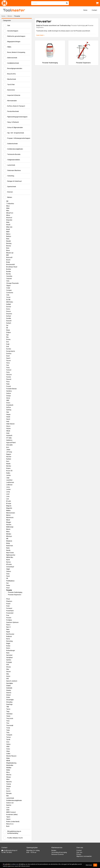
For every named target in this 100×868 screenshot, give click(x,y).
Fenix (8, 368)
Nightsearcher (11, 555)
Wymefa (9, 782)
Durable (9, 318)
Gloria (8, 398)
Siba (8, 669)
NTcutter (9, 564)
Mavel (8, 520)
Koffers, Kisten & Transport (14, 106)
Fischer (9, 377)
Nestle (8, 550)
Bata (8, 239)
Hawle (8, 417)
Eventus (9, 354)
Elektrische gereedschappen (14, 36)
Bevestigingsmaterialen (13, 69)
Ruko (8, 653)
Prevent (9, 618)
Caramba (9, 276)
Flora (8, 382)
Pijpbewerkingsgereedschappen (15, 117)
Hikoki (8, 431)
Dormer (9, 307)
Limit (8, 494)
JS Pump (9, 452)
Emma (8, 339)
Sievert (8, 672)
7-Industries (10, 204)
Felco (8, 363)
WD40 (8, 761)
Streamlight (10, 700)
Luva (8, 807)
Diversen (8, 192)
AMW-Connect (11, 812)
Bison (8, 250)
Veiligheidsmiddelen (11, 160)
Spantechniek (9, 187)
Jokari (8, 450)
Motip (8, 543)
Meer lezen (89, 865)
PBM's (7, 47)
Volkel (8, 754)
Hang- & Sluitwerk (11, 122)
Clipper (8, 286)
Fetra (8, 372)
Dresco (9, 311)
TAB (8, 707)
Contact (94, 10)
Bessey (9, 246)
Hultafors (9, 440)
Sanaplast (9, 658)
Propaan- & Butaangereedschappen (17, 138)
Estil (8, 346)
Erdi (7, 342)
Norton (8, 562)
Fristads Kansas (11, 389)
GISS (8, 810)
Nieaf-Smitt (10, 553)
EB (7, 328)
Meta (8, 532)
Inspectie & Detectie (12, 95)
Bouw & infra (9, 74)
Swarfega (9, 704)
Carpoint (9, 279)
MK (7, 539)
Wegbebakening (11, 763)
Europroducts (11, 351)
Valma (8, 744)
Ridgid (8, 643)
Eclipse (8, 332)
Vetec (8, 749)
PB (7, 578)
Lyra (8, 499)
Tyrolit (8, 740)
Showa (8, 667)
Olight (8, 569)
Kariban (9, 459)
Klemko (9, 466)
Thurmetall (10, 725)
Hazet (8, 419)
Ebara (8, 330)
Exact (8, 356)
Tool (14, 10)
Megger (9, 522)
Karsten (9, 525)
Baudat (8, 241)
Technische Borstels (12, 154)
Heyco (8, 426)
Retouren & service (58, 854)
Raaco (8, 625)
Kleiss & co (10, 824)
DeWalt (8, 304)
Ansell (8, 225)
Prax (8, 615)
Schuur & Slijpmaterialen (13, 128)
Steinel (8, 695)
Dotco (8, 309)
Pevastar (9, 590)
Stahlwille (9, 688)
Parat (8, 576)
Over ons (79, 852)
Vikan (8, 751)
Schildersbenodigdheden (13, 149)
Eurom (8, 791)
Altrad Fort (10, 213)
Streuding (9, 702)
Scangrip (9, 662)
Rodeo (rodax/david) (13, 822)
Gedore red (10, 803)
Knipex (8, 468)
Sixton (8, 676)
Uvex (8, 742)
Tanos (8, 709)
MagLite (9, 506)
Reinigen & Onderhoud (12, 181)
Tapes (8, 817)
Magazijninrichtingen (12, 42)
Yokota (9, 784)
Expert (8, 358)
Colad (8, 288)
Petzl (8, 588)
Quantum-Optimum (12, 622)
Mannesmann (11, 513)
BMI (7, 255)
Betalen (54, 850)
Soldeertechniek (10, 144)
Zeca (8, 789)
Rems (8, 639)
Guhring (9, 410)
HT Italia (9, 438)
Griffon (9, 407)
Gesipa (8, 396)
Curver (8, 297)
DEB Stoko (10, 302)
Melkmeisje (10, 527)
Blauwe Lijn (10, 253)
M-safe (9, 501)
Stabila (8, 686)
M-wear (9, 503)
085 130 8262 (7, 852)
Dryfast (9, 316)
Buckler (9, 272)
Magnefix (9, 508)
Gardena (9, 391)
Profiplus (9, 620)
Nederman (10, 546)
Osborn (9, 571)
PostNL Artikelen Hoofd (13, 838)
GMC (8, 400)
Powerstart (10, 613)
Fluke (8, 384)
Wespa (8, 777)
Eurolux (9, 349)
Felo (8, 365)
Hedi (8, 421)
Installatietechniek (11, 63)
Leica (8, 487)
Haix (8, 412)
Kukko (8, 473)
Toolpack (9, 735)
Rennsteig (9, 641)
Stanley (9, 690)
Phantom (9, 601)
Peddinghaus (10, 581)
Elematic (9, 793)
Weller (8, 770)
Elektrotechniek (10, 58)
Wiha (8, 779)
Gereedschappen (11, 31)
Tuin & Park (9, 85)
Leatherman (10, 482)
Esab (8, 344)
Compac (9, 290)
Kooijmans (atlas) (12, 815)
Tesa (8, 721)
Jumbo (8, 475)
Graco (8, 403)
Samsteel (9, 655)
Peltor (8, 585)
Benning (9, 243)
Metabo (9, 534)
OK (95, 865)
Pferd (8, 599)
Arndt (8, 229)
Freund (8, 386)
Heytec (8, 428)
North (8, 560)
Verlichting (9, 176)
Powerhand (10, 611)
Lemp (8, 492)
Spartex (9, 805)
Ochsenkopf (10, 567)
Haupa (8, 414)
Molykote (9, 541)
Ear (7, 325)
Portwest (9, 608)
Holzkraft (9, 436)
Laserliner (9, 480)
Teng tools (10, 718)
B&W (8, 232)
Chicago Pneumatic (12, 283)
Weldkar (9, 768)
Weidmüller (10, 765)
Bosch (8, 260)
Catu (8, 281)
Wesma (9, 775)
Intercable (9, 445)
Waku (8, 758)
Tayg (8, 711)
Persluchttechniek (11, 111)
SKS (8, 679)
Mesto (8, 529)
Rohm (8, 648)
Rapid (8, 632)
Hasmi (8, 819)
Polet (8, 606)
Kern (8, 461)
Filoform (9, 375)
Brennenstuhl (10, 264)
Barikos (9, 236)
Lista (8, 496)
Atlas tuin (9, 227)
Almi (8, 211)
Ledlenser (9, 485)
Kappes (9, 454)
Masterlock (10, 518)
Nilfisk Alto (10, 557)
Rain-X (8, 627)
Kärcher (9, 457)
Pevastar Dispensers (15, 595)
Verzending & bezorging (59, 852)
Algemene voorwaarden (84, 856)
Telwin (8, 716)
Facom (8, 361)
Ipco (8, 447)
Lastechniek (9, 165)
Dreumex (9, 314)
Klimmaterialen (10, 101)
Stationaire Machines (12, 171)
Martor (8, 515)
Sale (7, 26)
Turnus (8, 737)
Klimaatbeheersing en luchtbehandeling (12, 832)
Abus (8, 206)
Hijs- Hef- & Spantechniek (13, 133)
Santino (9, 660)
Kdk (7, 796)
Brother (9, 269)
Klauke (8, 464)
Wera (8, 772)
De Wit (8, 300)
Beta (8, 248)
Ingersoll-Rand (11, 443)
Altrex (8, 215)
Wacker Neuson (11, 756)
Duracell (9, 321)
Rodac (8, 646)
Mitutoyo (9, 536)
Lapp (8, 478)
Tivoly (8, 728)
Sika (8, 674)
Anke (8, 222)
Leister (8, 489)
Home (85, 10)
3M (7, 201)
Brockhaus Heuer (12, 267)
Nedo (8, 548)
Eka (7, 337)
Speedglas (10, 683)
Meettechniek (9, 79)
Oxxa (8, 574)
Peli (7, 583)
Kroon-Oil (9, 471)
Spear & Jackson (12, 681)
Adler (8, 208)
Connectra (10, 293)
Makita (8, 510)
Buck (8, 826)
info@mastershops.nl (9, 850)
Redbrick (9, 636)
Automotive (9, 90)
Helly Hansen (10, 424)
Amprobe (9, 220)
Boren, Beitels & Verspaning (14, 52)
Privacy (79, 854)
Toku (8, 732)
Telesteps (9, 714)
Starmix (9, 693)
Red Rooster (10, 634)
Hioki (8, 433)
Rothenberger (11, 650)
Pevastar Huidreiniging (15, 592)
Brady (8, 262)
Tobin (8, 730)
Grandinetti (10, 405)
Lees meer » (40, 35)
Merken (10, 16)
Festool (9, 370)
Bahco (8, 234)
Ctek (8, 295)
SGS (8, 665)
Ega (7, 335)
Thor (8, 723)
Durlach (9, 323)
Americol (9, 218)
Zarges (9, 786)
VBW (8, 747)
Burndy (8, 274)
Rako (8, 629)
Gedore (9, 393)
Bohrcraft (9, 257)
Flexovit (9, 379)
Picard (8, 604)
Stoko (8, 697)
